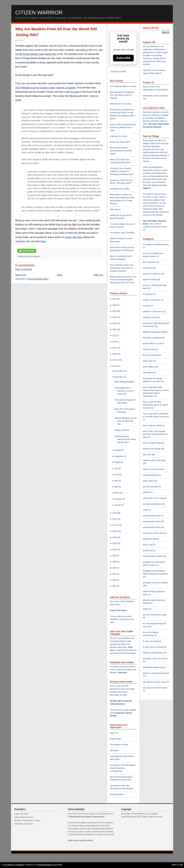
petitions (147, 492)
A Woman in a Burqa (119, 136)
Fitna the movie (150, 349)
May (117, 481)
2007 (115, 550)
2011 (115, 525)
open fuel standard (151, 487)
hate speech (148, 373)
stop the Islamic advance (153, 556)
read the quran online (152, 516)
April (117, 487)
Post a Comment (24, 269)
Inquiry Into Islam (74, 237)
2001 (115, 586)
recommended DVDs (152, 527)
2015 (115, 360)
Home (60, 275)
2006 (115, 556)
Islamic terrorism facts (152, 469)
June (117, 474)
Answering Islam (117, 794)
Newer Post (21, 275)
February (119, 499)
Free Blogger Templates (14, 865)
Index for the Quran (119, 610)
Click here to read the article (80, 840)
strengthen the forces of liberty (155, 583)
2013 (115, 513)
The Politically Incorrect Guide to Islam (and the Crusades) (46, 88)
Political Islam (116, 739)
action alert (148, 268)
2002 (115, 580)
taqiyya (147, 188)
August (118, 462)
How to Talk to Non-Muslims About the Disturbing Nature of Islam (155, 434)
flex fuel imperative (151, 355)
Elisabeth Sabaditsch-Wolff (154, 332)
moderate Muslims (151, 475)
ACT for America (150, 262)
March (117, 493)
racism (146, 510)
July (116, 468)
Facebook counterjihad (153, 338)
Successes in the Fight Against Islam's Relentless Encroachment (123, 768)
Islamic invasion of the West (154, 460)
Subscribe (123, 58)
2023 (115, 311)
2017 (115, 348)
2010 (115, 531)
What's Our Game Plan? (120, 142)
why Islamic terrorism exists (155, 682)
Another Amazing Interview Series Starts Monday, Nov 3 (125, 439)
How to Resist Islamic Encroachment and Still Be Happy (121, 151)
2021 (115, 323)
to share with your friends (154, 647)
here (43, 241)
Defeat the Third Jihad (24, 824)
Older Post (98, 275)
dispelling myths (150, 317)
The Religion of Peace (119, 745)
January (118, 505)
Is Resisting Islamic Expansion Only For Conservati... (124, 391)
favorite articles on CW (153, 343)
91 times (75, 92)
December (119, 371)
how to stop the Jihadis (153, 425)
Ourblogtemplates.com (47, 865)
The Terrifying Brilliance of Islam (123, 86)
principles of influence (152, 504)
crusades (147, 306)
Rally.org (159, 49)
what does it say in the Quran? (155, 658)
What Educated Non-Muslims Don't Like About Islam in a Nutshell (122, 95)
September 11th (150, 539)
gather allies (148, 361)
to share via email (150, 641)
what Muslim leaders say (153, 667)
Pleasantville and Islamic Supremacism (87, 817)
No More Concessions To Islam (27, 820)
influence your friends (152, 449)
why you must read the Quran (155, 688)
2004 (115, 568)
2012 (115, 519)
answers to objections (152, 274)
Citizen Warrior (39, 12)
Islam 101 (114, 733)
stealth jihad (148, 551)
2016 (115, 354)
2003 (115, 574)
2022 (115, 317)
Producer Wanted (122, 430)
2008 (115, 543)
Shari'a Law (148, 545)
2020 (115, 329)
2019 (115, 335)
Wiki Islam (114, 750)
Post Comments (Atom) (38, 279)
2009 (115, 537)
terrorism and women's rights (155, 615)
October (118, 450)
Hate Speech (115, 209)
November (119, 377)
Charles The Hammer (152, 300)
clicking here (148, 52)
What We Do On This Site (121, 104)
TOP (181, 865)
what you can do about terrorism (156, 673)
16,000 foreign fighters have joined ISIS (36, 54)
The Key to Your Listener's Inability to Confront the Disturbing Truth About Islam (122, 171)
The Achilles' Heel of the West (122, 233)
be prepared (148, 294)
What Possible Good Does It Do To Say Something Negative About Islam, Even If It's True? (123, 280)
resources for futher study (154, 533)
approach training (150, 279)
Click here (122, 673)
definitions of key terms (153, 312)
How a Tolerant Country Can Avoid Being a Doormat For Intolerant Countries (122, 268)
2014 (115, 366)
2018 (115, 342)
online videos (149, 481)
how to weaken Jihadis (153, 443)
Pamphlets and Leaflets (120, 189)
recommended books (152, 521)
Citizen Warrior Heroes (24, 817)
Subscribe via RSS (118, 72)
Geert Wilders (149, 367)
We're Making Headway (124, 382)
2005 (115, 562)
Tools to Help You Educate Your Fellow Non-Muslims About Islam (123, 127)
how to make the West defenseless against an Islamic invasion (156, 405)
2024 (115, 305)
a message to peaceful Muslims (156, 244)
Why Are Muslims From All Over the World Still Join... (125, 421)
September (119, 456)
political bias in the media (154, 498)
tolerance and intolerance (154, 653)
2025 (115, 299)
